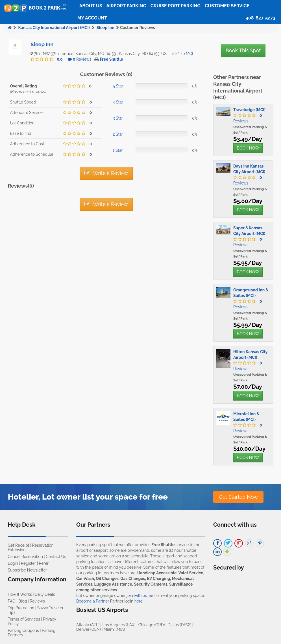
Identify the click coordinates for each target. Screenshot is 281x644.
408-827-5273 (261, 18)
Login (13, 563)
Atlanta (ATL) (88, 625)
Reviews (82, 59)
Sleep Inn (105, 28)
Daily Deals (45, 594)
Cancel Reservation (25, 557)
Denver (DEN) (89, 629)
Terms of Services (24, 619)
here (139, 601)
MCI (189, 54)
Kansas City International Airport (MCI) (54, 28)
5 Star (118, 86)
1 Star (118, 150)
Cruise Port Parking (176, 6)
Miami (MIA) (114, 629)
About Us (91, 6)
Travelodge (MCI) (249, 110)
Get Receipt (19, 545)
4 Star (118, 102)
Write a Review (106, 173)
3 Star (118, 118)
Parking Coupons (23, 630)
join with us (137, 595)
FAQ (12, 601)
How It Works (20, 594)
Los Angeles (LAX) (119, 625)
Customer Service (227, 6)
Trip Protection (21, 608)
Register (28, 563)
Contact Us (56, 557)
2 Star (118, 134)
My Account (92, 18)
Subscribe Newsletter (28, 570)
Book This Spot (243, 50)
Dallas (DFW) (180, 625)
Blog (23, 601)
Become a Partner (93, 601)
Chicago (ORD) (152, 625)
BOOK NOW (248, 148)
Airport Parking (126, 6)
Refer (44, 563)
